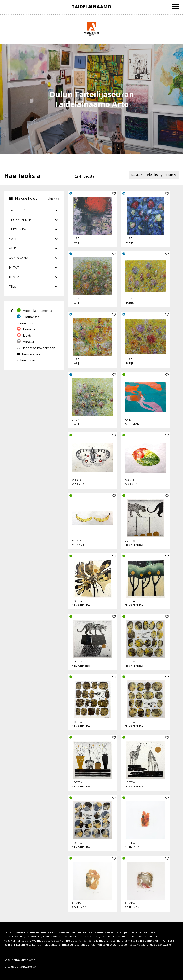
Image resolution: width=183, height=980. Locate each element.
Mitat (14, 267)
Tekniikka (18, 229)
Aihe (13, 248)
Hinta (14, 277)
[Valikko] (176, 7)
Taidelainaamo (91, 7)
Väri (34, 239)
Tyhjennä (53, 199)
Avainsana (19, 258)
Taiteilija (18, 210)
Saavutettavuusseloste (20, 960)
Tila (13, 287)
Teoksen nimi (21, 220)
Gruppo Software (159, 945)
